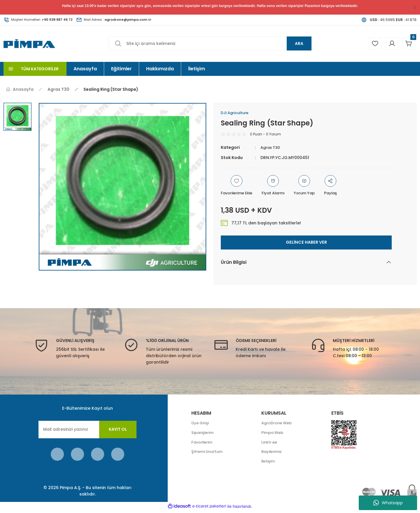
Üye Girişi (201, 424)
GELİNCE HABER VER (306, 243)
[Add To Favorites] (238, 186)
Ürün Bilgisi (234, 263)
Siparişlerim (203, 434)
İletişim (269, 464)
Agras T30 (271, 148)
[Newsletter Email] (87, 430)
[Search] (210, 43)
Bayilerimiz (272, 454)
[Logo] (29, 43)
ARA (299, 43)
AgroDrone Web (278, 424)
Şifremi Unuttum (208, 454)
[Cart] (408, 43)
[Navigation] (35, 69)
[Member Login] (389, 43)
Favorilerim (203, 444)
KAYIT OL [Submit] (118, 430)
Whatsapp (388, 503)
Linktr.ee (270, 444)
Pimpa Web (273, 434)
